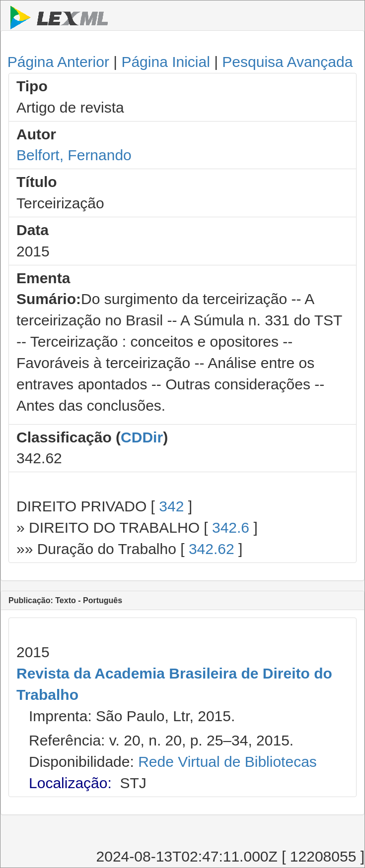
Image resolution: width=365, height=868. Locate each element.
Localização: (70, 783)
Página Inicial (165, 62)
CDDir (142, 437)
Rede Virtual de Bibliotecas (227, 762)
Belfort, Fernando (74, 155)
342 (171, 506)
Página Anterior (58, 62)
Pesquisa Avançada (287, 62)
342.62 (212, 549)
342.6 (231, 527)
